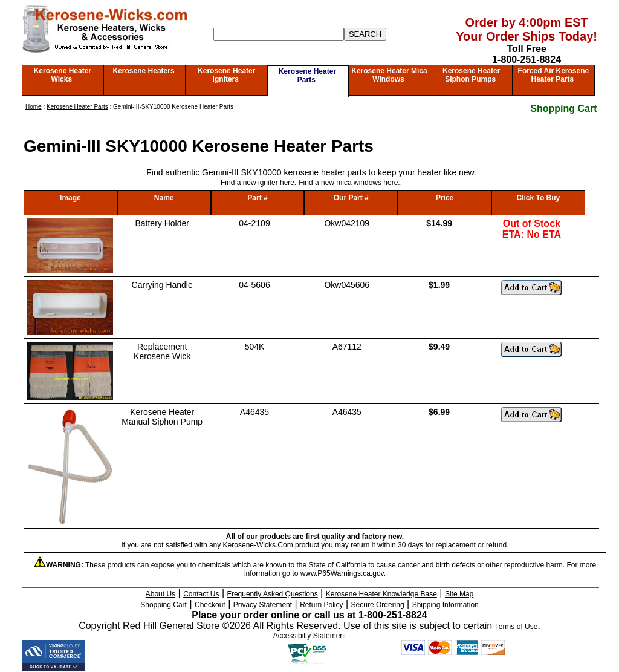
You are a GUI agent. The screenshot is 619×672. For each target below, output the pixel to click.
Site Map (459, 594)
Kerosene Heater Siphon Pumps (471, 75)
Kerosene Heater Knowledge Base (381, 594)
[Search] (279, 34)
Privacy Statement (263, 605)
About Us (160, 594)
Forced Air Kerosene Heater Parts (554, 75)
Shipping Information (446, 605)
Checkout (210, 605)
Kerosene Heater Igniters (226, 75)
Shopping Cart (563, 109)
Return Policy (321, 605)
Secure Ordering (378, 605)
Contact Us (201, 594)
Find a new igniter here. (258, 183)
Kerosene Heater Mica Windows (389, 75)
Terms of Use (517, 627)
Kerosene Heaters (144, 71)
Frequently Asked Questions (273, 594)
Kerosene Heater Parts (307, 76)
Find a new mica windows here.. (350, 183)
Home (34, 107)
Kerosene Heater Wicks (63, 75)
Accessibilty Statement (310, 636)
